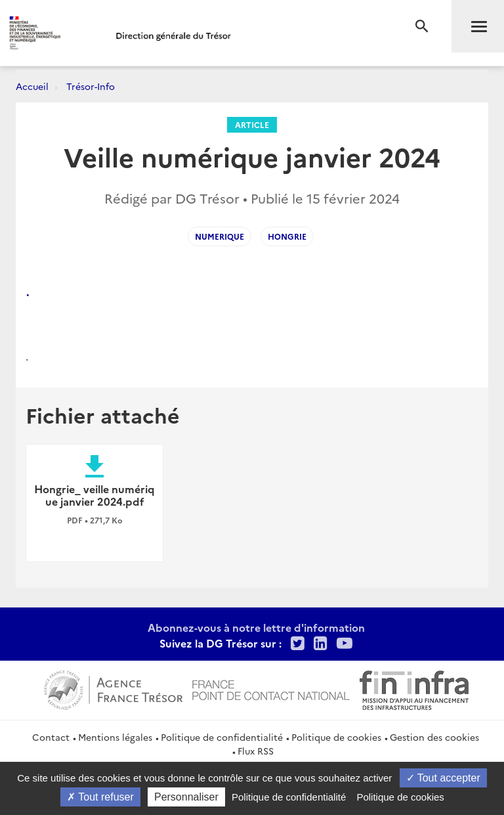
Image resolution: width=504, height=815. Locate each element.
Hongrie (287, 236)
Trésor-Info (91, 86)
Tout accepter (443, 778)
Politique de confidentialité (222, 737)
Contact (51, 737)
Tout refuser (100, 797)
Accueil (32, 86)
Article (252, 124)
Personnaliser (186, 797)
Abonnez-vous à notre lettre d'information (256, 627)
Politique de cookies (336, 737)
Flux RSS (256, 751)
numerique (220, 236)
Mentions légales (115, 737)
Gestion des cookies (434, 737)
